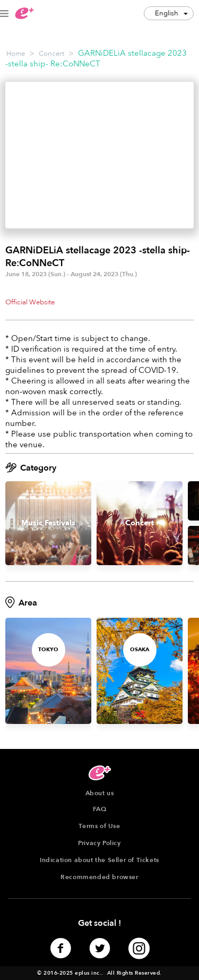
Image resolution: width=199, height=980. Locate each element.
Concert (51, 54)
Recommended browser (99, 877)
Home (16, 54)
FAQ (100, 809)
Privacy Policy (99, 843)
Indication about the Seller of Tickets (99, 860)
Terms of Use (99, 826)
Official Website (30, 302)
